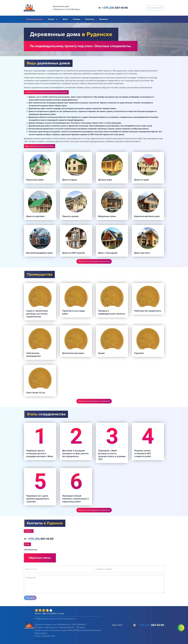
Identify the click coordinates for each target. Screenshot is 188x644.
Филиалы (104, 19)
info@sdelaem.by (30, 550)
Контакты (90, 19)
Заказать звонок (155, 8)
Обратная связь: (40, 558)
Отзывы (76, 19)
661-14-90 (115, 8)
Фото (65, 19)
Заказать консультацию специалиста (94, 261)
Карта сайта (117, 625)
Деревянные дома (35, 19)
